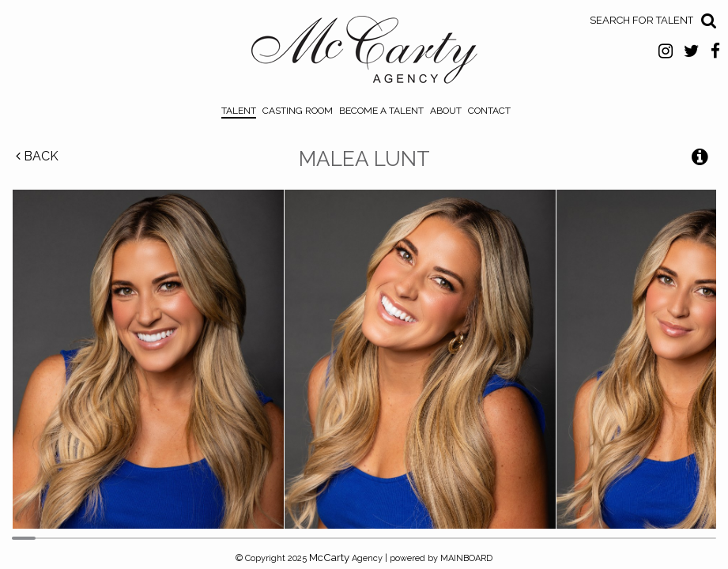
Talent (239, 111)
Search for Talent (641, 20)
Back (37, 156)
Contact (489, 111)
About (446, 111)
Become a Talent (381, 111)
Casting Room (298, 111)
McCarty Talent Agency (364, 54)
